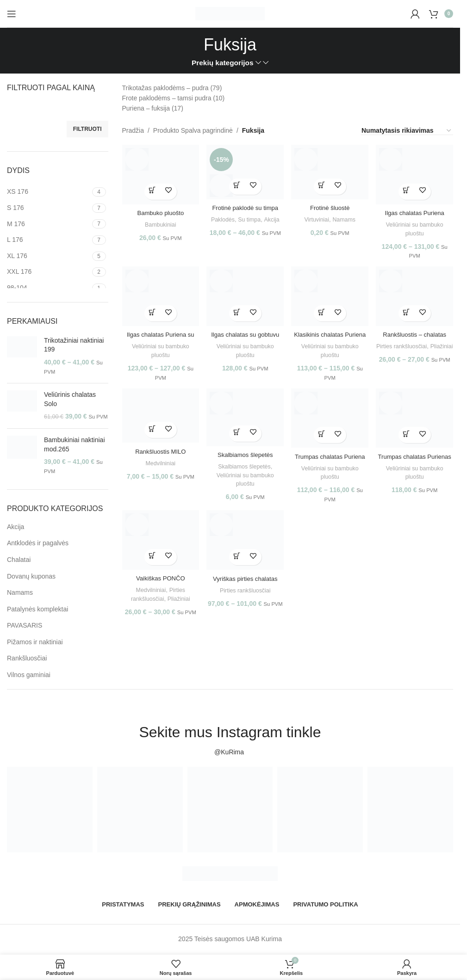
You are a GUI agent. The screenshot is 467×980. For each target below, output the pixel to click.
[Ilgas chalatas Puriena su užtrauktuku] (158, 297)
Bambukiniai (158, 221)
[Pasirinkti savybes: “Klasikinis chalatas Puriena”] (322, 312)
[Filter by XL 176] (48, 256)
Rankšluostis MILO (158, 453)
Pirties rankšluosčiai (416, 345)
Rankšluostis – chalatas (417, 333)
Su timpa (258, 216)
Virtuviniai (316, 216)
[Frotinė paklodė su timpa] (244, 170)
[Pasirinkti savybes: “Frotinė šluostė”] (322, 183)
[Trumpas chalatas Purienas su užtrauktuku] (417, 422)
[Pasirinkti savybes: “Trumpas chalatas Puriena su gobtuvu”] (322, 437)
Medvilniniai (158, 465)
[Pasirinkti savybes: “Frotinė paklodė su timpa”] (236, 183)
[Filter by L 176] (48, 240)
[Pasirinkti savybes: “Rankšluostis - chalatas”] (409, 312)
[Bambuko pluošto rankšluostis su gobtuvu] (158, 173)
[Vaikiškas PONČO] (158, 546)
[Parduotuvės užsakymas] (407, 131)
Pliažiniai (417, 354)
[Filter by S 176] (48, 208)
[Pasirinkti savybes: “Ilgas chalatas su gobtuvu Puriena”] (236, 312)
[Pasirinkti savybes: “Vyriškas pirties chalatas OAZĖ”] (236, 562)
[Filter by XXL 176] (48, 272)
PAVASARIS (25, 625)
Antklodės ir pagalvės (38, 543)
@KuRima (230, 752)
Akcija (16, 527)
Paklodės (230, 216)
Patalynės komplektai (37, 609)
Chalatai (19, 560)
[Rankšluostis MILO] (158, 419)
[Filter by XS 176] (48, 192)
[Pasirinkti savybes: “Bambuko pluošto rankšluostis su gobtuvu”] (150, 188)
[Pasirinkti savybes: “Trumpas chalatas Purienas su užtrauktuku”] (409, 437)
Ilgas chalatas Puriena (417, 209)
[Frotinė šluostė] (330, 170)
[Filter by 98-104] (48, 288)
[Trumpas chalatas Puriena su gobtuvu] (330, 422)
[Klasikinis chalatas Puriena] (330, 297)
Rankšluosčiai (27, 658)
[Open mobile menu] (12, 14)
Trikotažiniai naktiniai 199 (74, 345)
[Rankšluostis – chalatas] (417, 297)
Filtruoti (87, 129)
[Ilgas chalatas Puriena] (417, 173)
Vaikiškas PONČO (158, 582)
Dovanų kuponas (31, 576)
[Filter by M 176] (48, 224)
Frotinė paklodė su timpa (244, 204)
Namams (20, 592)
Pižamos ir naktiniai (35, 642)
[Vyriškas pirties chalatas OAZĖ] (244, 546)
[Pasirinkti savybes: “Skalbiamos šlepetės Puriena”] (236, 435)
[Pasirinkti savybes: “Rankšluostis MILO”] (150, 432)
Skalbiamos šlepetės (243, 468)
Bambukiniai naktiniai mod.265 (75, 444)
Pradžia (133, 130)
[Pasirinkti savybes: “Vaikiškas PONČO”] (150, 561)
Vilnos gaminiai (29, 675)
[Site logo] (230, 13)
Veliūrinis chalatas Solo (70, 399)
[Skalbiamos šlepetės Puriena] (244, 421)
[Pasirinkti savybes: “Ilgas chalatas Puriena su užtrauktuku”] (150, 312)
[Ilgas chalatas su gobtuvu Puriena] (244, 297)
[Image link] (230, 873)
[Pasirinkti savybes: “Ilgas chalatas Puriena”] (409, 188)
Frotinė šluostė (331, 204)
